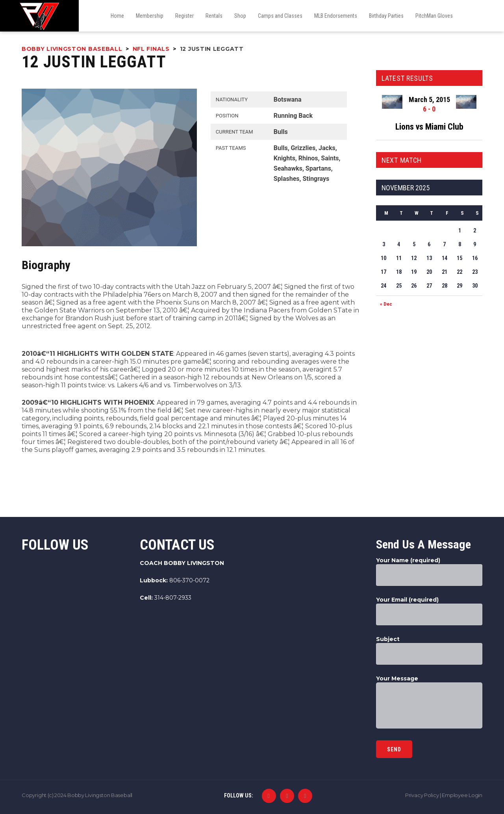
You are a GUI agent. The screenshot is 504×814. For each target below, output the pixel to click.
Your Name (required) (429, 571)
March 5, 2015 (429, 99)
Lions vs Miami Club (429, 127)
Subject (429, 650)
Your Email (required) (429, 611)
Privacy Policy (422, 795)
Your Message (429, 702)
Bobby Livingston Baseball (100, 795)
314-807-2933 (173, 598)
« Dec (386, 304)
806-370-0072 (189, 580)
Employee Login (462, 795)
